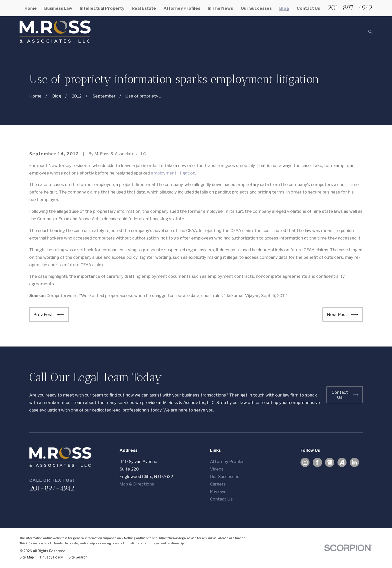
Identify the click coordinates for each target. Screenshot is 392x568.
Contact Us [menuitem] (308, 8)
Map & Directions (137, 484)
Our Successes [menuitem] (256, 8)
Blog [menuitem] (284, 8)
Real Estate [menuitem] (144, 8)
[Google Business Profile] (330, 462)
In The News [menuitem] (220, 8)
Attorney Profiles (227, 461)
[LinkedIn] (354, 462)
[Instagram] (305, 462)
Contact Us (221, 499)
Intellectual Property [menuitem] (102, 8)
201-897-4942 (350, 8)
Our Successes (225, 476)
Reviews (218, 491)
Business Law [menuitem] (58, 8)
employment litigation (173, 173)
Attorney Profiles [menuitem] (182, 8)
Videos (217, 469)
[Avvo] (342, 462)
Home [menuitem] (31, 8)
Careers (218, 484)
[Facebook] (317, 462)
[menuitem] (27, 557)
